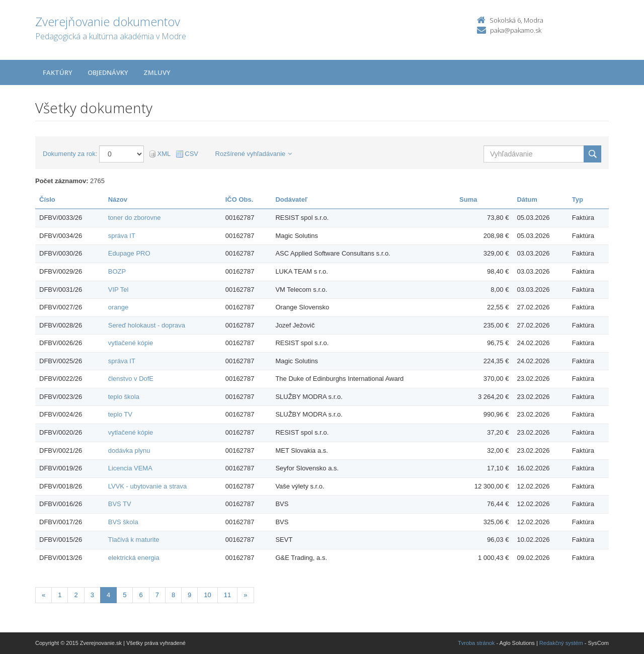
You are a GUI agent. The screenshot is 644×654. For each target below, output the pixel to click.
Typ (578, 199)
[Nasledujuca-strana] (245, 595)
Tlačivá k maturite (134, 540)
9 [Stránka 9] (189, 595)
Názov (118, 199)
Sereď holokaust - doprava (147, 325)
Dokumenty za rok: (70, 154)
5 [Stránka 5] (125, 595)
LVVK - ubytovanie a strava (148, 486)
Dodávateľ (291, 199)
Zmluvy (157, 72)
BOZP (117, 271)
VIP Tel (118, 290)
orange (118, 307)
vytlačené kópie (131, 343)
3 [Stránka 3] (92, 595)
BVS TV (120, 504)
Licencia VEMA (130, 468)
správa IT (122, 236)
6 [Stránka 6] (141, 595)
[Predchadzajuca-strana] (44, 595)
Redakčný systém (561, 643)
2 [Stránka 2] (76, 595)
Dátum (527, 199)
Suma (468, 199)
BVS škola (123, 522)
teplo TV (120, 414)
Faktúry (58, 72)
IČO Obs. (239, 199)
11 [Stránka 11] (227, 595)
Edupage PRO (129, 253)
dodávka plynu (129, 451)
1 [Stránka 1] (60, 595)
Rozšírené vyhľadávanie (254, 154)
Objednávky (108, 72)
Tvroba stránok (476, 643)
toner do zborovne (135, 218)
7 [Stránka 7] (157, 595)
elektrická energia (134, 558)
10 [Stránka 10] (207, 595)
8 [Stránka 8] (173, 595)
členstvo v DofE (131, 379)
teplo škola (124, 397)
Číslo (47, 199)
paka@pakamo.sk (516, 30)
